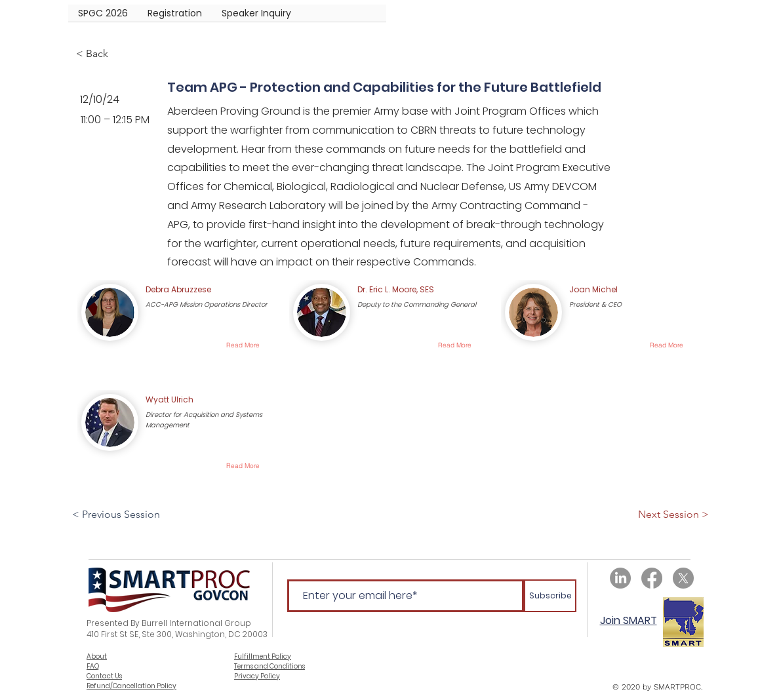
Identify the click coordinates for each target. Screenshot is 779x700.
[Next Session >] (673, 515)
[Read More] (243, 345)
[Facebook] (652, 578)
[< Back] (119, 54)
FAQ (93, 666)
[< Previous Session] (117, 515)
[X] (683, 578)
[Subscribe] (550, 596)
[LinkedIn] (620, 578)
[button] (175, 17)
